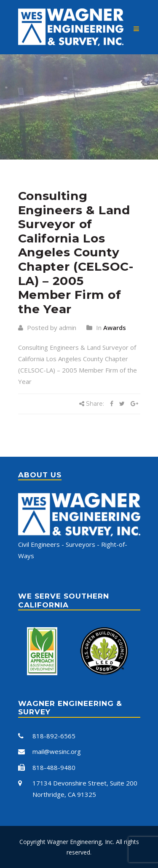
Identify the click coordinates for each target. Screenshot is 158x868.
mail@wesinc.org (57, 751)
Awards (115, 327)
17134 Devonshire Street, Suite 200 (85, 783)
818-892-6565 (54, 736)
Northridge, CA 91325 (64, 794)
